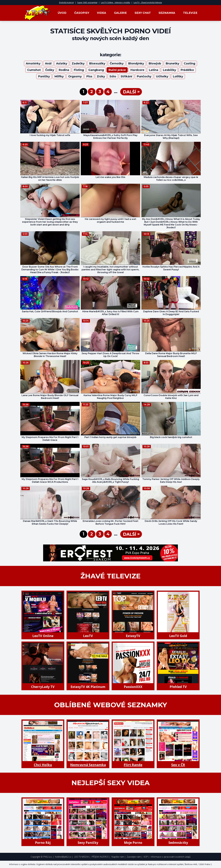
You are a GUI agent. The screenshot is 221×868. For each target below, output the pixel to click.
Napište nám (118, 857)
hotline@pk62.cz (63, 857)
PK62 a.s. (48, 857)
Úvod (62, 13)
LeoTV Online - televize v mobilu (115, 2)
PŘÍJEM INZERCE (100, 857)
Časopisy (82, 13)
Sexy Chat (143, 13)
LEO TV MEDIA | (82, 857)
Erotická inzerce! (66, 2)
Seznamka (167, 13)
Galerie (120, 13)
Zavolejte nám (134, 857)
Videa (102, 13)
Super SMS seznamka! (87, 2)
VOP (146, 857)
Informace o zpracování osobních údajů (170, 857)
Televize (190, 13)
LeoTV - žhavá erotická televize (148, 2)
